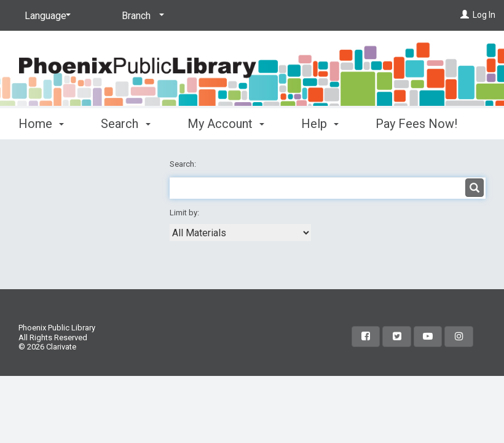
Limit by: (185, 213)
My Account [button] (226, 124)
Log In (484, 15)
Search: (184, 164)
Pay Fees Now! (416, 124)
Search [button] (125, 124)
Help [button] (320, 124)
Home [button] (41, 124)
